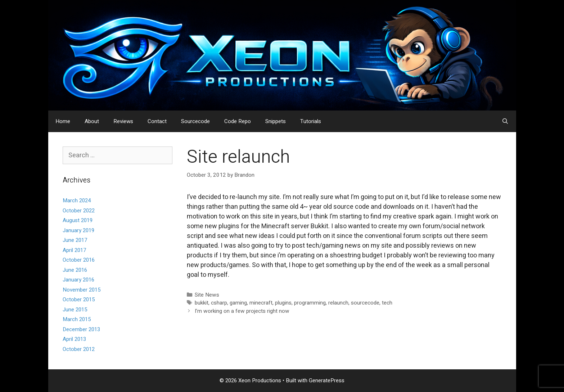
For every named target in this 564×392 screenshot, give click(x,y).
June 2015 (75, 310)
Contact (157, 121)
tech (387, 303)
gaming (238, 303)
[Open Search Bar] (505, 121)
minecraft (261, 303)
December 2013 (81, 329)
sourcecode (365, 303)
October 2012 (79, 349)
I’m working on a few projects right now (242, 311)
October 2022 (79, 211)
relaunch (338, 303)
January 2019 (78, 230)
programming (310, 303)
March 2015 (77, 319)
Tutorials (311, 121)
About (92, 121)
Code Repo (238, 121)
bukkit (202, 303)
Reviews (123, 121)
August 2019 (78, 220)
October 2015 (79, 299)
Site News (207, 295)
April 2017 (74, 250)
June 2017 (75, 240)
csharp (219, 303)
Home (63, 121)
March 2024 (77, 200)
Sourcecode (195, 121)
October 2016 (79, 260)
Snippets (276, 121)
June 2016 (75, 270)
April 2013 (74, 339)
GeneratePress (327, 380)
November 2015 (82, 290)
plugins (283, 303)
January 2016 (78, 280)
